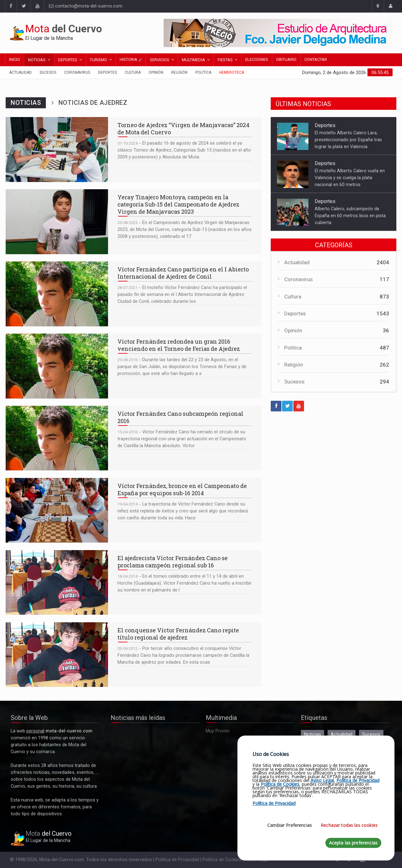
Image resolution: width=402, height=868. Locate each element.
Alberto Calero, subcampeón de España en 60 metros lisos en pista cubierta (350, 216)
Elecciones (257, 59)
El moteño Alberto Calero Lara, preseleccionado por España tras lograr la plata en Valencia (348, 140)
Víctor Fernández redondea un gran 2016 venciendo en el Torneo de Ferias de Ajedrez (57, 366)
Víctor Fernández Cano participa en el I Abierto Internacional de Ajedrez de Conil (57, 294)
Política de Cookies (222, 860)
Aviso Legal (322, 780)
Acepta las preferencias (353, 843)
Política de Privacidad (177, 860)
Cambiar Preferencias (290, 825)
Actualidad (20, 72)
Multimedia (193, 60)
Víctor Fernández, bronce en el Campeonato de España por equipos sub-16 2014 (57, 510)
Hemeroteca (232, 72)
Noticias (37, 60)
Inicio (15, 59)
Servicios (160, 60)
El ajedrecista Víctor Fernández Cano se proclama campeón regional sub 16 (57, 582)
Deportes (68, 60)
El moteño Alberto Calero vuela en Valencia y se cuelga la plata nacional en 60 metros (350, 178)
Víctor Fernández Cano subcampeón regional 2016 (57, 438)
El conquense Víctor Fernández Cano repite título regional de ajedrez (57, 655)
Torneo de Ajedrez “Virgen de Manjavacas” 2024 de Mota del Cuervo (57, 149)
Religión (179, 72)
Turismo (98, 60)
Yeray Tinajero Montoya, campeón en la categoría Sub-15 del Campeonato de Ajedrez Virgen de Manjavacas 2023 (57, 222)
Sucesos (48, 72)
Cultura (133, 72)
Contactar (316, 59)
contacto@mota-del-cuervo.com (86, 6)
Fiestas (225, 60)
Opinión (156, 72)
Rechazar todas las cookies (349, 825)
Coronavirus (77, 72)
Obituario (286, 59)
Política (203, 72)
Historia (131, 59)
